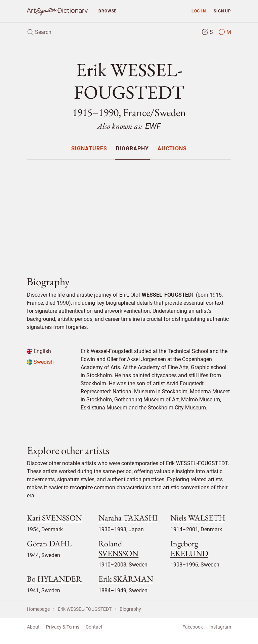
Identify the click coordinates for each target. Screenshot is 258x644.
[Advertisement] (129, 212)
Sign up (222, 11)
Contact (94, 627)
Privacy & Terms (63, 627)
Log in (199, 11)
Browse (107, 11)
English (39, 351)
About (33, 627)
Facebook (193, 627)
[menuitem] (89, 148)
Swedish (40, 362)
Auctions (172, 149)
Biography (132, 149)
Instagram (220, 627)
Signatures (89, 149)
